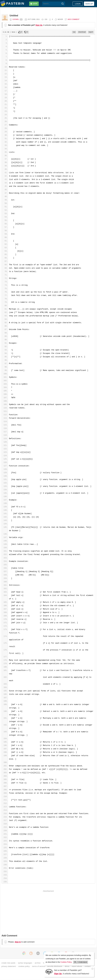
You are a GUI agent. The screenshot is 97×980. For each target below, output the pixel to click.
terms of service (39, 966)
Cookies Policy (66, 962)
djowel (16, 19)
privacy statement (9, 966)
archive (38, 963)
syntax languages (25, 963)
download (82, 32)
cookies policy (24, 966)
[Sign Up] (49, 972)
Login (78, 4)
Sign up (89, 4)
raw (74, 32)
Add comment (74, 19)
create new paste (8, 963)
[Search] (63, 4)
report (91, 32)
